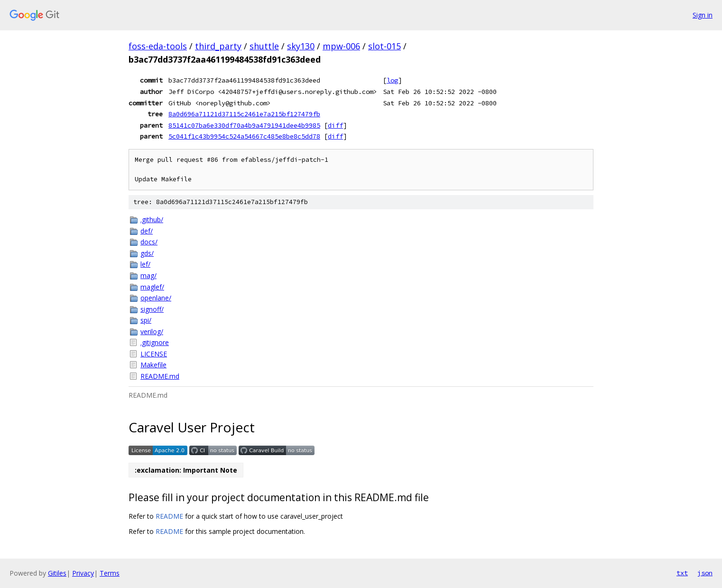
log (392, 80)
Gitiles (57, 573)
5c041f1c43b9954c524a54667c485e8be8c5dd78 (244, 136)
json (705, 573)
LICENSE (154, 354)
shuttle (264, 46)
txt (682, 573)
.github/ (152, 219)
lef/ (145, 264)
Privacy (83, 573)
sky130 (301, 46)
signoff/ (152, 309)
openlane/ (156, 298)
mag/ (148, 275)
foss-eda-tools (158, 46)
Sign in (703, 15)
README (169, 516)
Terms (110, 573)
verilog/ (152, 331)
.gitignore (155, 342)
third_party (218, 46)
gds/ (147, 253)
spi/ (146, 320)
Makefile (153, 365)
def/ (147, 231)
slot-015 (384, 46)
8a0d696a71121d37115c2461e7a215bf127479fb (244, 114)
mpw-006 (341, 46)
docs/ (149, 242)
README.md (160, 376)
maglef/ (152, 287)
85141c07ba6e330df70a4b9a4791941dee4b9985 (244, 125)
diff (335, 125)
